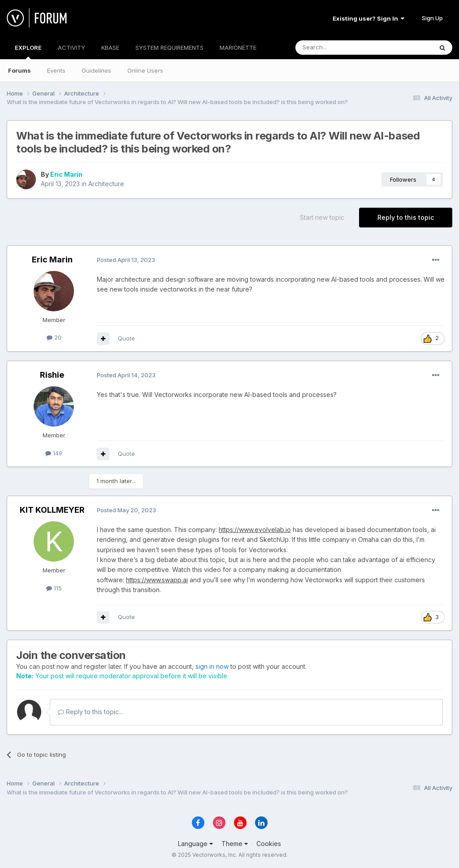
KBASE (110, 48)
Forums (19, 70)
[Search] (341, 48)
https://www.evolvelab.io (255, 530)
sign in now (212, 666)
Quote (126, 338)
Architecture (106, 184)
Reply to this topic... (90, 712)
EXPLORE (28, 52)
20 (54, 337)
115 (54, 588)
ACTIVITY (71, 48)
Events (56, 70)
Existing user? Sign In (368, 18)
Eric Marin (66, 174)
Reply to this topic (406, 217)
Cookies (269, 844)
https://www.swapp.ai (157, 580)
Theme (235, 844)
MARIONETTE (238, 48)
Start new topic (322, 217)
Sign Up (432, 18)
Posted (126, 260)
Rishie (52, 375)
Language (195, 844)
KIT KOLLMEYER (52, 510)
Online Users (145, 70)
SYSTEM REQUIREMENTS (169, 48)
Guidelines (96, 70)
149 (54, 453)
